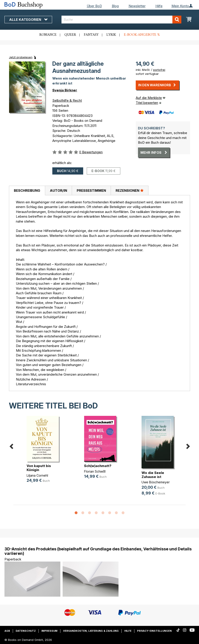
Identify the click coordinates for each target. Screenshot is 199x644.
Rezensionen (130, 190)
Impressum (49, 631)
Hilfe (159, 6)
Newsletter (137, 6)
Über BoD (94, 6)
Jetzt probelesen (21, 57)
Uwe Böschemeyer (156, 482)
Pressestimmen (91, 190)
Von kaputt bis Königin (39, 468)
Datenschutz (26, 631)
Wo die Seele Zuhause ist (153, 475)
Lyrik (111, 35)
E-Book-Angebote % (142, 35)
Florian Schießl (95, 471)
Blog (115, 6)
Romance (48, 35)
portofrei (159, 70)
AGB (7, 631)
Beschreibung (27, 190)
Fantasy (91, 35)
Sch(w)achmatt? (98, 466)
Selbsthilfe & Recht (67, 100)
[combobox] (121, 20)
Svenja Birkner (65, 90)
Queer (70, 35)
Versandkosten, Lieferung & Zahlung (91, 631)
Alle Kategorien (28, 20)
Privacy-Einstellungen (154, 631)
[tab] (27, 191)
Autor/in (58, 190)
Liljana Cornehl (37, 475)
